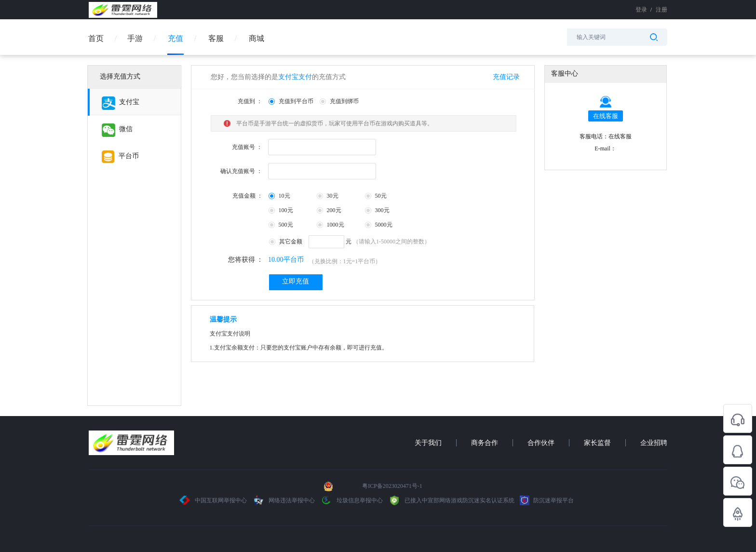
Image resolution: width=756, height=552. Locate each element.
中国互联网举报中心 (213, 500)
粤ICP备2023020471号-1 (392, 486)
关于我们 (428, 443)
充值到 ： (250, 101)
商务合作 (485, 443)
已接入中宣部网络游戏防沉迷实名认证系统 (451, 500)
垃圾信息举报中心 (351, 500)
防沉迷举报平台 (547, 500)
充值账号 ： (247, 147)
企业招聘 (654, 443)
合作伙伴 (541, 443)
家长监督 (597, 443)
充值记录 (506, 77)
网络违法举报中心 (284, 500)
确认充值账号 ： (241, 171)
